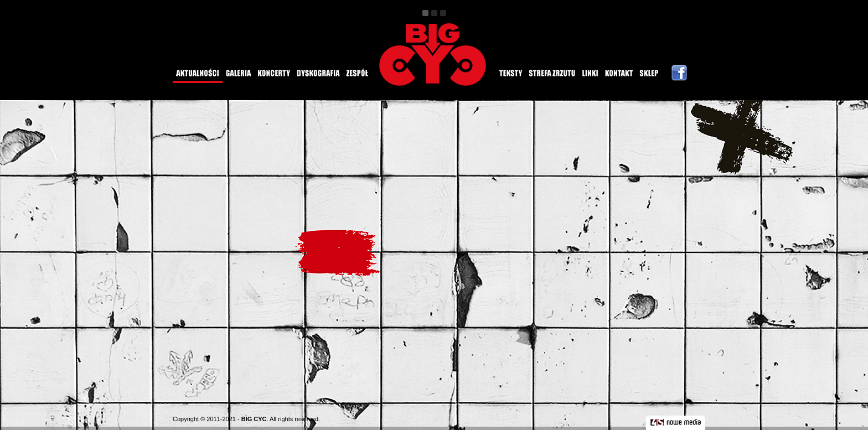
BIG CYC (254, 419)
